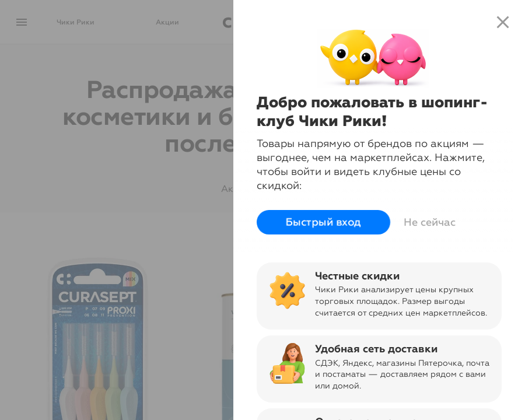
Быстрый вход (323, 222)
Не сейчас (430, 222)
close (503, 22)
